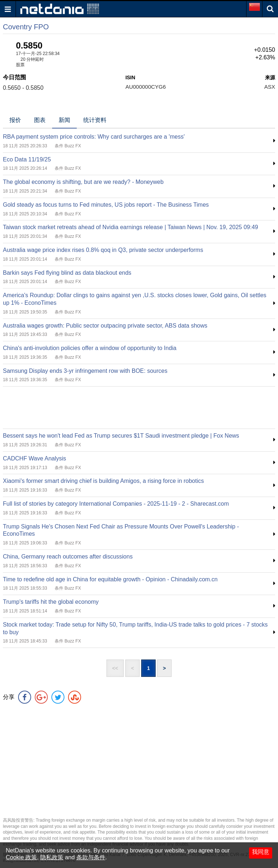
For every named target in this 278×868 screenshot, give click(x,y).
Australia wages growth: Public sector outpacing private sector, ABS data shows (105, 326)
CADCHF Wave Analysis (35, 458)
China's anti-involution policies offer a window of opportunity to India (90, 348)
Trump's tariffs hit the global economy (51, 602)
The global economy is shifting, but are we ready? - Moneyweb (83, 182)
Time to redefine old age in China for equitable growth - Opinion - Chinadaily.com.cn (110, 579)
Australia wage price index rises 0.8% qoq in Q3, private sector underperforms (103, 250)
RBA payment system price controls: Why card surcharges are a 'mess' (94, 137)
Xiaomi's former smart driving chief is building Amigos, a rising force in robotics (103, 481)
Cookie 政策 (21, 857)
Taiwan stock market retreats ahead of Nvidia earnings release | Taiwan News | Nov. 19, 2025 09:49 (130, 227)
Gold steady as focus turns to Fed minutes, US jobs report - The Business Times (106, 205)
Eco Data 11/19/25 (27, 159)
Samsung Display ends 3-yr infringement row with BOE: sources (85, 371)
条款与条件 (91, 857)
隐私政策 (52, 857)
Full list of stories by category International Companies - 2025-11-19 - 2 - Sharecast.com (116, 504)
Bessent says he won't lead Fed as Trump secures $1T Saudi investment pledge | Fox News (121, 436)
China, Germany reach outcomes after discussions (68, 557)
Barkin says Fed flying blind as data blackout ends (67, 273)
